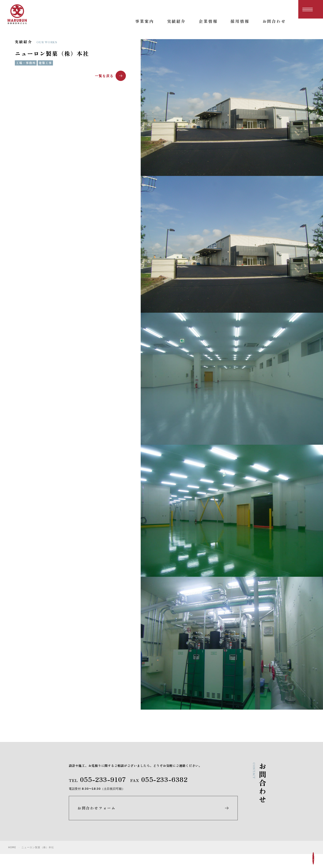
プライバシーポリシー (270, 831)
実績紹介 (202, 823)
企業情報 (202, 831)
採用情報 (258, 807)
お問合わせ (260, 823)
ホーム (200, 807)
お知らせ (258, 815)
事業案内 (202, 815)
